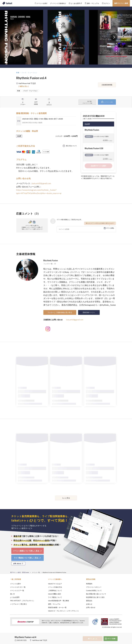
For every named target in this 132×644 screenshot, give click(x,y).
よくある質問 (15, 597)
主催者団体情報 (107, 85)
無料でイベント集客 (121, 3)
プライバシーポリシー (94, 587)
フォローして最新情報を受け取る (60, 312)
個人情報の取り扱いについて (96, 594)
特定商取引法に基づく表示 (95, 597)
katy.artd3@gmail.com (41, 183)
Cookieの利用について (94, 590)
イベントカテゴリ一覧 (18, 587)
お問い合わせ (91, 607)
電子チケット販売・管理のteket (20, 572)
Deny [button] (109, 633)
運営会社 (89, 601)
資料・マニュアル (54, 604)
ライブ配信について (55, 597)
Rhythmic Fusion (51, 260)
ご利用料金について (55, 590)
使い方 (12, 594)
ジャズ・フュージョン (29, 73)
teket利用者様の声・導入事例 (58, 601)
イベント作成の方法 (55, 587)
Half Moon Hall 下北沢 (40, 640)
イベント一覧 (36, 572)
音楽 (18, 73)
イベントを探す (16, 584)
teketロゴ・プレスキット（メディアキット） (64, 611)
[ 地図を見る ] (24, 86)
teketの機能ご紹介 (55, 594)
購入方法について (71, 146)
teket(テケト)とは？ (55, 584)
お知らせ (89, 604)
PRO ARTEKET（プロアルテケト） (22, 601)
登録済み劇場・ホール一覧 (57, 607)
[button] (7, 636)
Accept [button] (121, 633)
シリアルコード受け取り (19, 604)
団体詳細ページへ (89, 312)
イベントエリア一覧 (17, 590)
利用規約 (89, 584)
